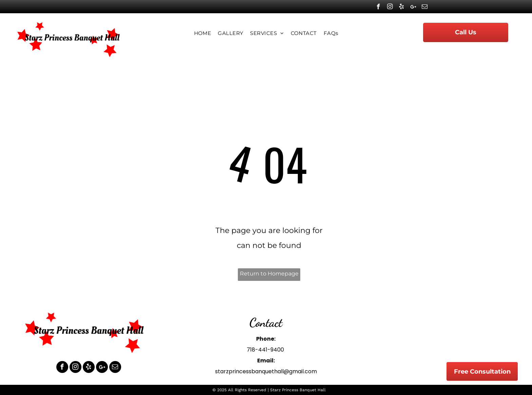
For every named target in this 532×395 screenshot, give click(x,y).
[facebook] (378, 7)
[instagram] (390, 7)
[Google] (413, 7)
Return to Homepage (269, 274)
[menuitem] (203, 33)
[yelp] (402, 7)
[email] (425, 7)
